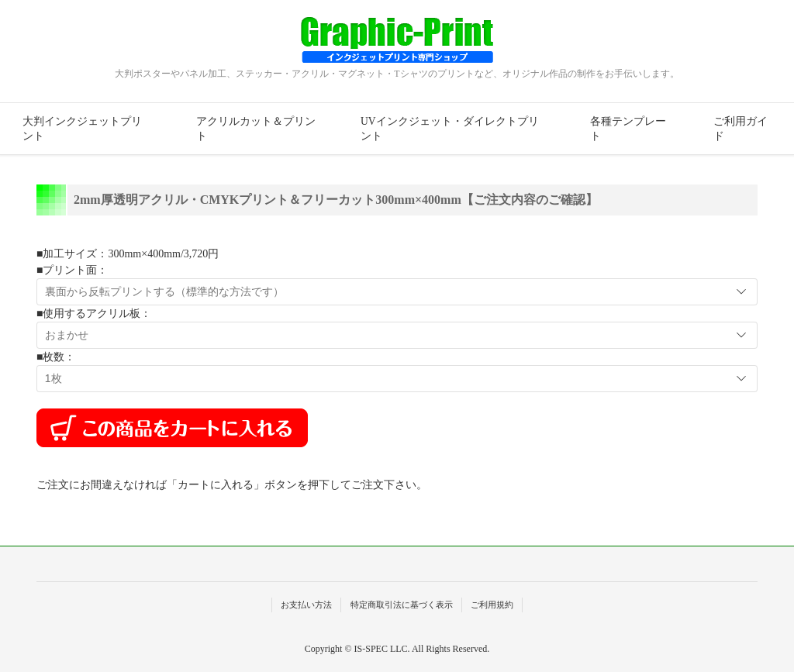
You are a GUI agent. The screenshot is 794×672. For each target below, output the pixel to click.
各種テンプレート (628, 129)
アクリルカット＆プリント (256, 129)
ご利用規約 (492, 605)
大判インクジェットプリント (82, 129)
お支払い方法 (306, 605)
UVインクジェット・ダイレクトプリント (450, 129)
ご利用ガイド (740, 129)
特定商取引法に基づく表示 (402, 605)
